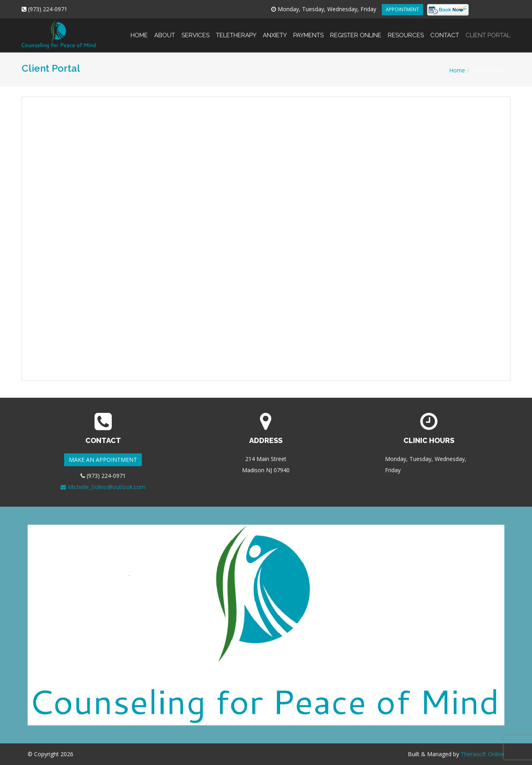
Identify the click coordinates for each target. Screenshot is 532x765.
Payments (308, 29)
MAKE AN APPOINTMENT (103, 460)
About (165, 29)
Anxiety (275, 29)
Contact (445, 29)
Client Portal (486, 29)
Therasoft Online (483, 754)
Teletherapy (236, 29)
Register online (356, 29)
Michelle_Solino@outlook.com (103, 487)
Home (139, 29)
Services (195, 29)
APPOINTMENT (402, 9)
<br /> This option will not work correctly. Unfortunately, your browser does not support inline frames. (266, 239)
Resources (406, 29)
